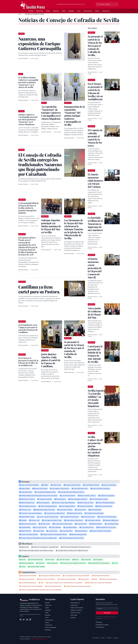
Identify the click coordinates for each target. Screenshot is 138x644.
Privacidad (95, 638)
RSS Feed (48, 630)
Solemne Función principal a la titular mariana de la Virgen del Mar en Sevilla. (51, 226)
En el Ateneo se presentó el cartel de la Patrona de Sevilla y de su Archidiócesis (28, 362)
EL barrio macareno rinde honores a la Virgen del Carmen (95, 181)
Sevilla (48, 11)
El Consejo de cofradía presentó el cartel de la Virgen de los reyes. (95, 138)
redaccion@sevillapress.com (39, 639)
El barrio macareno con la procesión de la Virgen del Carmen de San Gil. (95, 268)
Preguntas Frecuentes (102, 625)
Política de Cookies (76, 610)
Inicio (20, 14)
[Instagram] (27, 620)
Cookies (102, 638)
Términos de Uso (75, 613)
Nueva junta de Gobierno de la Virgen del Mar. (94, 313)
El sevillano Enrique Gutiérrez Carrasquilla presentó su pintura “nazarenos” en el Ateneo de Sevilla (28, 82)
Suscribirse (107, 613)
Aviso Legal (74, 615)
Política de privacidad (108, 618)
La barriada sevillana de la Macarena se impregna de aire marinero (95, 224)
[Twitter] (24, 620)
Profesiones (106, 11)
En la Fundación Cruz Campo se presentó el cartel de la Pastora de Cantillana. (28, 329)
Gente (64, 11)
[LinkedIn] (30, 620)
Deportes (71, 11)
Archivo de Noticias (51, 627)
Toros (79, 11)
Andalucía (56, 11)
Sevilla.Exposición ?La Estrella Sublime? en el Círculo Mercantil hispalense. (98, 398)
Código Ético (74, 605)
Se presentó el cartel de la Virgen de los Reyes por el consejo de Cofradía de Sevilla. (74, 349)
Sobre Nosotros (75, 603)
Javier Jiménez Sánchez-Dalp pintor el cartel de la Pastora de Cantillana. (51, 360)
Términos (109, 638)
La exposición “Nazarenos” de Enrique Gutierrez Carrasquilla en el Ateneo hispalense (51, 113)
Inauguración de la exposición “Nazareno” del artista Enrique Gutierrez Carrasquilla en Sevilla (74, 116)
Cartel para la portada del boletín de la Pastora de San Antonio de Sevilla (95, 354)
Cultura (97, 11)
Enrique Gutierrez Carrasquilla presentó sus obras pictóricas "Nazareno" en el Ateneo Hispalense (28, 119)
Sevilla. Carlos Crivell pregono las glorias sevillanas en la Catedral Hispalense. (95, 446)
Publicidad (99, 622)
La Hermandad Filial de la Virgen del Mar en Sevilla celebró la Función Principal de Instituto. (29, 208)
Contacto (73, 618)
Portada (31, 11)
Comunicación (88, 11)
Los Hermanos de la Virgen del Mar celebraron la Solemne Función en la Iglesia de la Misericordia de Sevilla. (74, 229)
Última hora (40, 11)
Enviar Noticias (100, 627)
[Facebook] (21, 620)
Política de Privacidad (77, 608)
